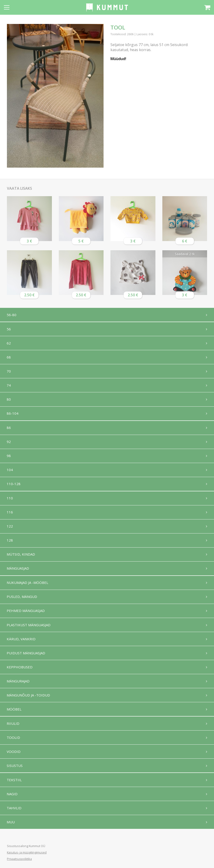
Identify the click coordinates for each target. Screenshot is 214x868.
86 (9, 429)
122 (10, 530)
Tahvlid (14, 816)
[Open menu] (7, 7)
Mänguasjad (18, 572)
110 (10, 501)
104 (10, 472)
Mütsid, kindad (21, 558)
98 (9, 458)
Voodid (14, 758)
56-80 (12, 315)
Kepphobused (20, 673)
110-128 (14, 486)
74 (9, 386)
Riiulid (13, 730)
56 (9, 329)
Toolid (14, 744)
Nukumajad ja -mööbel (28, 587)
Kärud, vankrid (21, 644)
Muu (11, 830)
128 (10, 544)
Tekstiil (14, 787)
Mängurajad (18, 687)
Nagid (12, 801)
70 (9, 372)
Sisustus (15, 773)
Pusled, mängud (22, 601)
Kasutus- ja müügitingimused (27, 852)
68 (9, 358)
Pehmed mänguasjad (26, 615)
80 (9, 401)
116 (10, 515)
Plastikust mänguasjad (29, 630)
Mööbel (14, 715)
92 (9, 444)
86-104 (13, 415)
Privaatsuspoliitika (19, 859)
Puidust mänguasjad (26, 658)
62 (9, 344)
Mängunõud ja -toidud (29, 701)
